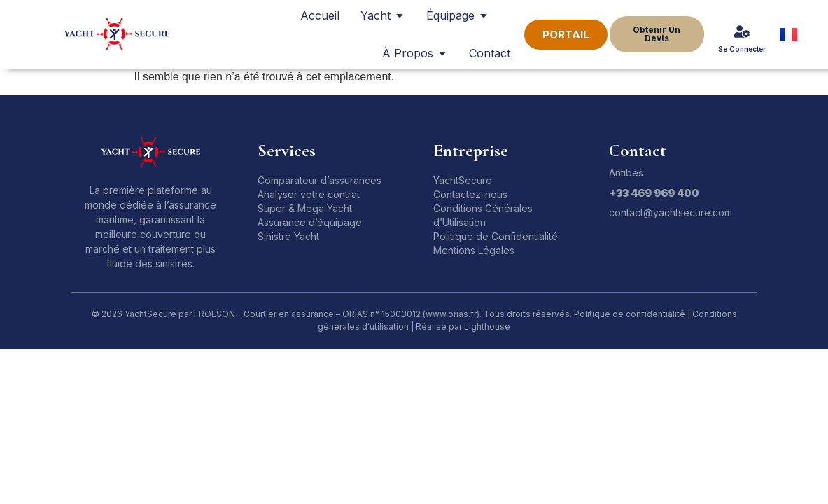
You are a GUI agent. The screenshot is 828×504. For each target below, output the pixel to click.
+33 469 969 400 (654, 193)
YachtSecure (463, 180)
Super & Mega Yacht (305, 208)
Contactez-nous (470, 194)
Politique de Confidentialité (496, 236)
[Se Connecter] (742, 31)
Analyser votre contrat (309, 194)
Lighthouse (487, 327)
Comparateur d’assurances (320, 180)
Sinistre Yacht (288, 236)
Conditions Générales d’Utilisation (483, 215)
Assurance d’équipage (310, 222)
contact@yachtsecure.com (671, 212)
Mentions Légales (474, 250)
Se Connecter (742, 49)
